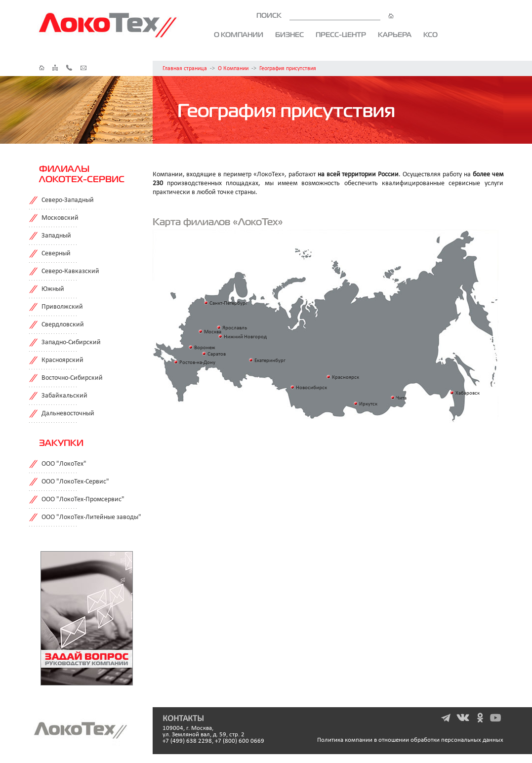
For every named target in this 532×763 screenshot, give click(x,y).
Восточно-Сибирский (72, 378)
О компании (239, 35)
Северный (56, 254)
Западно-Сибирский (71, 342)
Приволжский (62, 307)
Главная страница (185, 69)
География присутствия (288, 69)
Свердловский (63, 325)
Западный (56, 236)
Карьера (395, 35)
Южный (53, 289)
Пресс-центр (341, 35)
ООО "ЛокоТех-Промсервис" (83, 500)
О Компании (233, 69)
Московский (60, 218)
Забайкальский (64, 396)
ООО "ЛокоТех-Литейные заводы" (91, 517)
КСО (430, 35)
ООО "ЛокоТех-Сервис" (75, 482)
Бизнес (289, 35)
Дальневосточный (68, 414)
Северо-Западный (68, 200)
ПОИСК (325, 15)
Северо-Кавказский (70, 271)
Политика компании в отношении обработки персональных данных (410, 740)
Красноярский (62, 360)
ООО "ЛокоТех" (64, 464)
